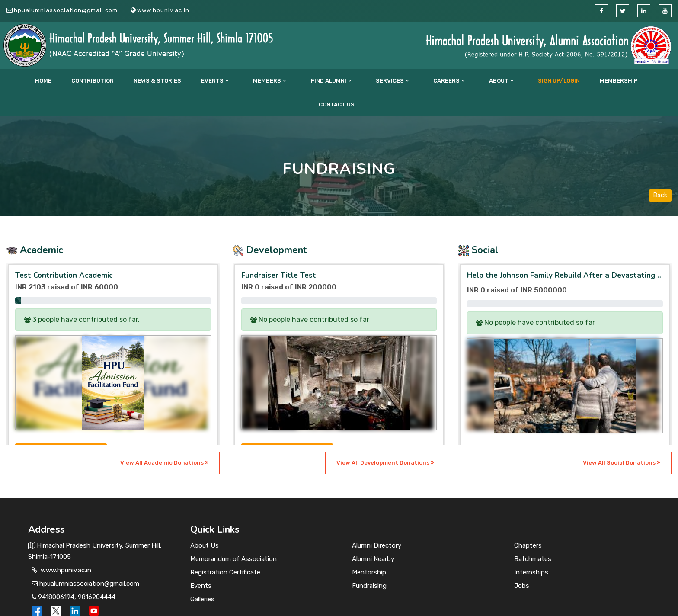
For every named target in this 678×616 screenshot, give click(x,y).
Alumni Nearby (373, 535)
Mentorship (369, 549)
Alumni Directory (377, 522)
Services (357, 81)
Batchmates (533, 535)
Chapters (528, 522)
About (437, 81)
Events (224, 81)
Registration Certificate (225, 549)
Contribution (131, 81)
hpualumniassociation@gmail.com (66, 10)
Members (264, 81)
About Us (205, 522)
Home (96, 81)
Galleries (202, 575)
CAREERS (399, 81)
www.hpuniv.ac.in (163, 10)
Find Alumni (310, 81)
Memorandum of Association (233, 535)
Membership (524, 81)
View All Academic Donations (164, 439)
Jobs (522, 562)
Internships (531, 549)
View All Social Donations (622, 439)
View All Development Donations (385, 439)
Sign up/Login (479, 81)
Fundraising (369, 562)
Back (660, 172)
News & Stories (181, 81)
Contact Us (567, 81)
